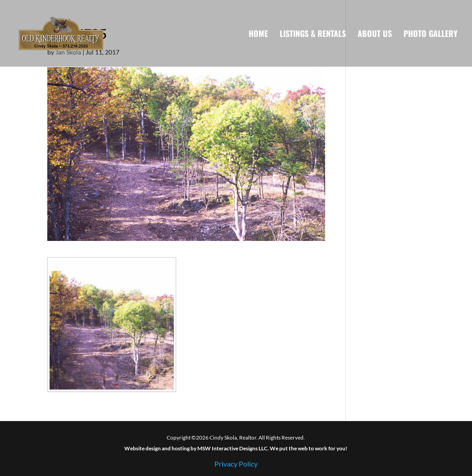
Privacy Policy (236, 464)
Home (258, 35)
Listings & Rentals (313, 35)
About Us (375, 35)
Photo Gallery (431, 35)
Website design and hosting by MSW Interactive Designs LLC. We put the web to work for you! (236, 448)
